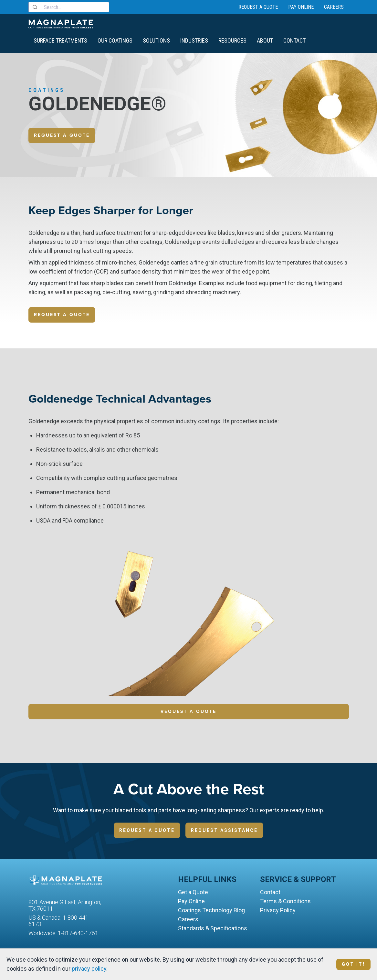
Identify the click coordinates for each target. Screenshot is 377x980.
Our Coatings (115, 40)
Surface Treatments (60, 40)
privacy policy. (90, 969)
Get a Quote (193, 892)
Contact (294, 40)
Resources (232, 40)
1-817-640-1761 (78, 933)
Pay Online (301, 7)
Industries (194, 40)
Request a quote (62, 135)
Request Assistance (224, 830)
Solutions (156, 40)
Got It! (353, 964)
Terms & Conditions (285, 901)
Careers (334, 7)
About (265, 40)
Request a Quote (258, 7)
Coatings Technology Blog (211, 910)
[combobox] (69, 7)
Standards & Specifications (213, 928)
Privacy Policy (278, 910)
